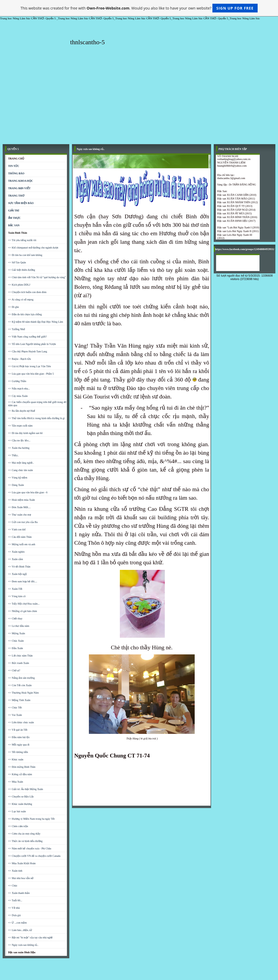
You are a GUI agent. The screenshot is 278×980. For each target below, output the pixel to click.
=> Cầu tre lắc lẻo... (19, 440)
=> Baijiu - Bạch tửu (20, 359)
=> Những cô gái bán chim (23, 611)
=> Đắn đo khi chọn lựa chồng (25, 314)
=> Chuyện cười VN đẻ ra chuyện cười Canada (34, 856)
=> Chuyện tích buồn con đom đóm (27, 292)
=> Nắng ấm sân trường (22, 678)
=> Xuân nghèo (16, 552)
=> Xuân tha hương (19, 448)
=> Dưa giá (14, 915)
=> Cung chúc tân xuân (20, 470)
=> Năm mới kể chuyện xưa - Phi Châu (30, 848)
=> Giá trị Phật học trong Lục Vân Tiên (30, 366)
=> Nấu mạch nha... (19, 389)
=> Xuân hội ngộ (17, 574)
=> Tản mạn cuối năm (20, 426)
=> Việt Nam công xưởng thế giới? (28, 337)
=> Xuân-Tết (15, 589)
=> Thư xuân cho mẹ (20, 515)
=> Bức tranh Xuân (19, 663)
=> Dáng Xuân (16, 485)
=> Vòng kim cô (17, 596)
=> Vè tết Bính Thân (19, 567)
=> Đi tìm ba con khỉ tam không (25, 255)
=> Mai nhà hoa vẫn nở (21, 878)
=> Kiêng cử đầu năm (20, 774)
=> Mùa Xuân (16, 782)
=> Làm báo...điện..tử (20, 930)
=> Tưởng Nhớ (17, 329)
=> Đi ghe (14, 307)
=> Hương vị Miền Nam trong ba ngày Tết (31, 819)
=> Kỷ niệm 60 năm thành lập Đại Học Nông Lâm (36, 322)
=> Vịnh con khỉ (17, 529)
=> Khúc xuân (16, 759)
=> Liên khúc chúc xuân (21, 722)
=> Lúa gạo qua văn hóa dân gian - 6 (28, 492)
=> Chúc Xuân (16, 641)
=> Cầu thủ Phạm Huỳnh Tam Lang (28, 351)
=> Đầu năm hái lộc (19, 737)
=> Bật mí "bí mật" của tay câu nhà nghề (31, 937)
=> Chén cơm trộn (18, 826)
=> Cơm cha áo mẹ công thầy (24, 834)
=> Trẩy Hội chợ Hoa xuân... (24, 604)
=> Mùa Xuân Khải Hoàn (22, 863)
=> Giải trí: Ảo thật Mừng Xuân (26, 789)
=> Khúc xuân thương (20, 804)
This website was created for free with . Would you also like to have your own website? (139, 8)
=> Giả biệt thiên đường (22, 270)
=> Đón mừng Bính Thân (22, 767)
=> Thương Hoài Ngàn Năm (24, 693)
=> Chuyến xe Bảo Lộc (21, 797)
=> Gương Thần (17, 381)
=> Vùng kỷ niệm (18, 478)
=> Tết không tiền (18, 752)
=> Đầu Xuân (16, 648)
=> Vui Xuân (15, 715)
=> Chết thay (15, 618)
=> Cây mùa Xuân (18, 396)
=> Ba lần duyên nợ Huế (22, 411)
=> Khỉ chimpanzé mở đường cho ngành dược (33, 248)
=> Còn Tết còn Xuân (20, 685)
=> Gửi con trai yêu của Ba (23, 522)
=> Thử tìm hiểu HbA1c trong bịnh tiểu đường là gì (37, 418)
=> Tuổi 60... (15, 900)
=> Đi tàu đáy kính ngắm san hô (25, 433)
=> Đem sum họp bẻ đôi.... (23, 581)
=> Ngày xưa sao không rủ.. (23, 945)
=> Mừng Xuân (17, 633)
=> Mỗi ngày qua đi (19, 745)
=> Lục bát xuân (17, 811)
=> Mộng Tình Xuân (19, 700)
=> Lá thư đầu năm (19, 626)
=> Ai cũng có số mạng (21, 300)
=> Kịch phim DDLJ (19, 285)
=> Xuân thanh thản (19, 893)
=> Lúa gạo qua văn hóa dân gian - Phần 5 (31, 374)
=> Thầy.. (13, 455)
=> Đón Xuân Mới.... (19, 507)
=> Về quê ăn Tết (18, 730)
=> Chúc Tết (15, 708)
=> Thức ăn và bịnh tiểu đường (25, 841)
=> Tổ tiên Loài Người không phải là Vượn (32, 344)
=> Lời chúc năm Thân (20, 656)
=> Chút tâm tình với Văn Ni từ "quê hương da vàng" (37, 277)
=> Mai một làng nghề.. (21, 463)
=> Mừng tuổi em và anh (22, 544)
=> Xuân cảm (16, 559)
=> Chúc (13, 886)
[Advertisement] (139, 102)
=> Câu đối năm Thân (20, 537)
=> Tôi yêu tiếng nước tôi (22, 240)
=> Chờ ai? (14, 670)
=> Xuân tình (15, 871)
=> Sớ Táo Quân (17, 262)
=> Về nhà (14, 908)
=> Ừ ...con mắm (17, 923)
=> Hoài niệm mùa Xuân (22, 500)
